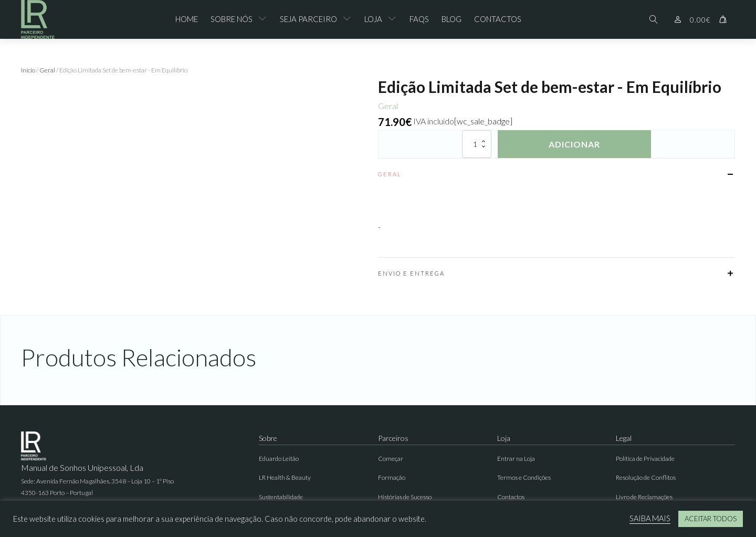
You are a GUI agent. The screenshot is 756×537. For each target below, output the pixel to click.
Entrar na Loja (516, 459)
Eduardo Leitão (279, 459)
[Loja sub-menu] (394, 19)
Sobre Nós (232, 19)
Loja (373, 19)
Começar (391, 459)
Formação (392, 477)
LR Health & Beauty (285, 477)
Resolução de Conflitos (646, 477)
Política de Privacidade (645, 459)
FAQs (419, 19)
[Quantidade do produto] (477, 144)
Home (187, 19)
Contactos (498, 19)
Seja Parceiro (308, 19)
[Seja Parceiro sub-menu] (349, 19)
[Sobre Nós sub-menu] (265, 19)
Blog (451, 19)
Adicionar (574, 144)
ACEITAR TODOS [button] (711, 519)
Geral (47, 70)
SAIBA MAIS (650, 518)
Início (28, 70)
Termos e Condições (524, 477)
